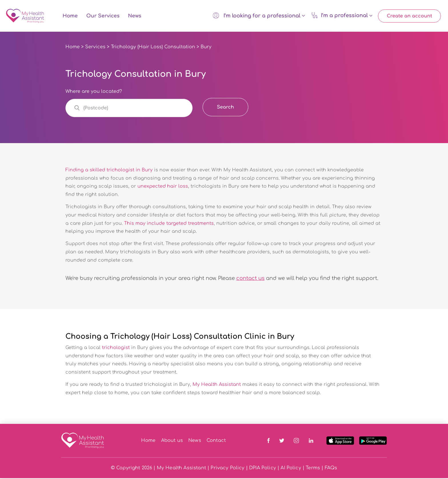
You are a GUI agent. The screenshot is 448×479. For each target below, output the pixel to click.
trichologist (116, 348)
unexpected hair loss (163, 187)
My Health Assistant (217, 385)
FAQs (331, 469)
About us (172, 441)
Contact (216, 441)
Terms (313, 469)
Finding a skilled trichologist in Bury (109, 171)
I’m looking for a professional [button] (259, 16)
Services (95, 48)
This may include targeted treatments (169, 224)
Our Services (103, 16)
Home (70, 16)
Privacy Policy (227, 469)
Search (225, 108)
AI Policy (291, 469)
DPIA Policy (263, 469)
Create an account (409, 16)
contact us (250, 279)
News (135, 16)
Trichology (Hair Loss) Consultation (153, 48)
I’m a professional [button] (342, 16)
